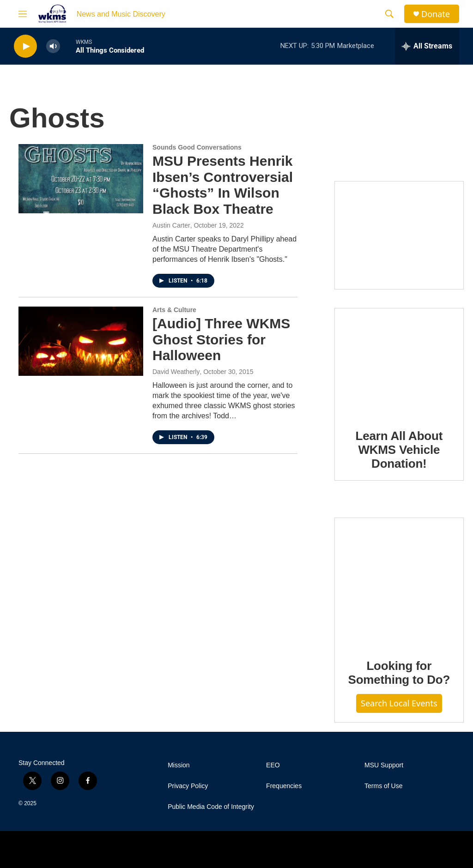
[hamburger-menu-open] (23, 14)
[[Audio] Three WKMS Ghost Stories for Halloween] (81, 341)
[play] (25, 46)
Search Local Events (399, 703)
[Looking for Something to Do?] (399, 582)
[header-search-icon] (389, 14)
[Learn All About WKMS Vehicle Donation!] (399, 362)
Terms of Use (383, 786)
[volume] (53, 46)
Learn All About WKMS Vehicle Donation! (399, 450)
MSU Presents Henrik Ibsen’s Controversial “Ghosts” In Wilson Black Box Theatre (223, 185)
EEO (273, 765)
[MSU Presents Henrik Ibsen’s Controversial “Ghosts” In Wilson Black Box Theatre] (81, 179)
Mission (179, 765)
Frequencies (284, 786)
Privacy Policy (188, 786)
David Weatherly (176, 372)
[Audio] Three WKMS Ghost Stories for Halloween (221, 340)
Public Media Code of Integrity (211, 807)
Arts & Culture (174, 310)
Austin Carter (171, 225)
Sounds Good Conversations (197, 147)
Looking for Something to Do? (399, 673)
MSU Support (384, 765)
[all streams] (427, 46)
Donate (436, 14)
